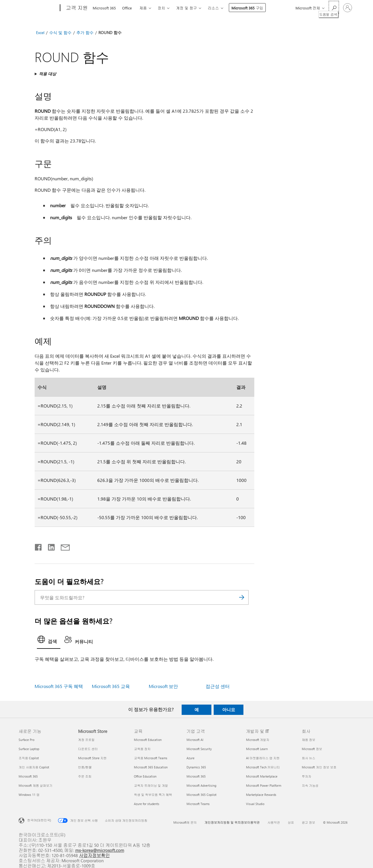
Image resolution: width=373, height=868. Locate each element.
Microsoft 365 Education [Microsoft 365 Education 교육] (151, 767)
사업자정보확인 (94, 855)
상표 (291, 822)
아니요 (229, 709)
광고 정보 (308, 822)
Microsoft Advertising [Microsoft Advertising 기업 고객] (201, 785)
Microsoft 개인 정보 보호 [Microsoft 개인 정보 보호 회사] (319, 767)
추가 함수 (85, 32)
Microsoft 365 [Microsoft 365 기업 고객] (196, 776)
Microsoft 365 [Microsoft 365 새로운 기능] (28, 776)
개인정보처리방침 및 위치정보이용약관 (232, 822)
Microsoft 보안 (163, 686)
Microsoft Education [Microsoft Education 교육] (148, 740)
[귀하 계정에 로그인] (348, 8)
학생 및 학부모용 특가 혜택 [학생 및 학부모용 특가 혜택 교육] (153, 795)
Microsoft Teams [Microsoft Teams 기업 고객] (198, 804)
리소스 (213, 8)
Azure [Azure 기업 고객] (191, 758)
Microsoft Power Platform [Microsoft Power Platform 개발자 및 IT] (264, 785)
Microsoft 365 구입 (247, 8)
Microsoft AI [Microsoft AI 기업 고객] (195, 740)
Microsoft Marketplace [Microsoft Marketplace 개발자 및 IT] (262, 776)
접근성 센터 (218, 686)
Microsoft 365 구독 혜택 (59, 686)
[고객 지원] (76, 8)
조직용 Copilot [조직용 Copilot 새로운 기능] (29, 758)
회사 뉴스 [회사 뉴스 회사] (308, 758)
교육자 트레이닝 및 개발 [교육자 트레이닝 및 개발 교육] (151, 785)
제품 (143, 8)
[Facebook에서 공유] (39, 546)
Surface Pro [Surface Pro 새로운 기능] (26, 740)
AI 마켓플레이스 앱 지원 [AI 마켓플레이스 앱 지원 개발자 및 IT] (263, 758)
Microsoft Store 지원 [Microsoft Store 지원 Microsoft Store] (92, 758)
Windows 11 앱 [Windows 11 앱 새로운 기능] (29, 795)
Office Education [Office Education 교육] (145, 776)
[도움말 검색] (334, 7)
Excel (40, 32)
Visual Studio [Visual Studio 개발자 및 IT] (255, 804)
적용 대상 (47, 74)
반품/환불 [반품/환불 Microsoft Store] (85, 767)
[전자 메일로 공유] (63, 546)
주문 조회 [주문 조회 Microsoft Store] (85, 776)
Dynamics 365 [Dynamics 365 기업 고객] (196, 767)
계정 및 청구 (186, 8)
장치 (161, 8)
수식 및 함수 (60, 32)
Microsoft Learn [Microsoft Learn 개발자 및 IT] (257, 749)
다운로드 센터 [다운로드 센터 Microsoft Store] (88, 749)
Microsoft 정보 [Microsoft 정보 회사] (312, 749)
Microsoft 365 (104, 8)
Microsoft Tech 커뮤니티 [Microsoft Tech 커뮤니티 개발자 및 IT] (263, 767)
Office (127, 8)
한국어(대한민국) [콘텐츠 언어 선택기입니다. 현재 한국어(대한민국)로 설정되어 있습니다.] (39, 820)
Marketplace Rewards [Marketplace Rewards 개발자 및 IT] (261, 795)
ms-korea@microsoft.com (100, 850)
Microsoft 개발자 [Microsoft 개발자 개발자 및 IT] (258, 740)
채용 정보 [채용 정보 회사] (308, 740)
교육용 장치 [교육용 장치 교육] (142, 749)
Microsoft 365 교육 (111, 686)
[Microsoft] (38, 8)
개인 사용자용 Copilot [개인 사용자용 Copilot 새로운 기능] (34, 767)
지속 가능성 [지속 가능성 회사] (310, 785)
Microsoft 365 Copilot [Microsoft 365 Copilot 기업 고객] (202, 795)
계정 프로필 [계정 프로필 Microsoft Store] (86, 740)
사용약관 (274, 822)
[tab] (49, 641)
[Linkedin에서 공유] (49, 546)
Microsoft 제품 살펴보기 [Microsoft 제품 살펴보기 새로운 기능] (35, 785)
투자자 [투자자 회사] (306, 776)
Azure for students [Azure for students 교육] (147, 804)
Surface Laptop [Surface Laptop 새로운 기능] (29, 749)
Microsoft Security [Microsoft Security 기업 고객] (199, 749)
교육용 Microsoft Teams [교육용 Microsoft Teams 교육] (151, 758)
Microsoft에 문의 (185, 822)
